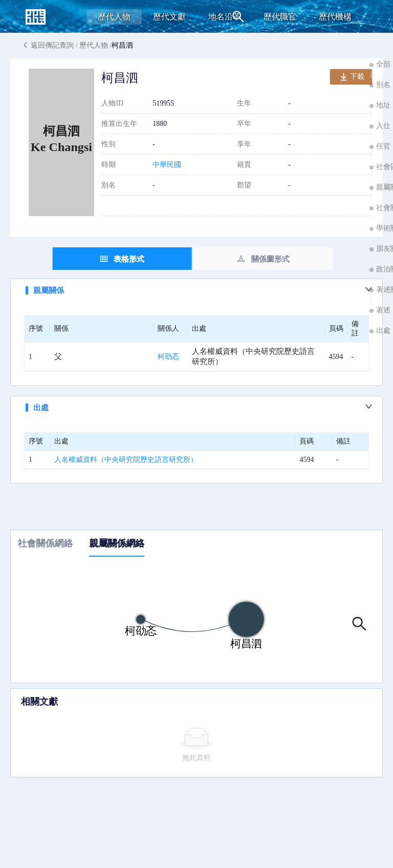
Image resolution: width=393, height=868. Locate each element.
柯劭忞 (168, 357)
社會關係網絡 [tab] (49, 543)
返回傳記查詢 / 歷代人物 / (77, 46)
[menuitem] (114, 17)
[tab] (126, 259)
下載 (351, 78)
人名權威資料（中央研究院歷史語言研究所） (126, 460)
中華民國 (167, 165)
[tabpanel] (196, 381)
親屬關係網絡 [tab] (120, 543)
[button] (196, 290)
